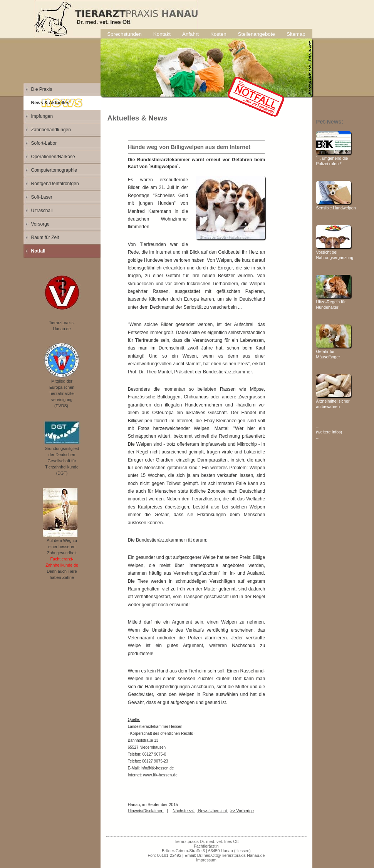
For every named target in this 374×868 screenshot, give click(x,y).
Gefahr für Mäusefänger (334, 351)
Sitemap (296, 34)
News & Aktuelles (50, 103)
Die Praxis (42, 89)
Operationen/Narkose (53, 157)
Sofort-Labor (44, 143)
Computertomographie (54, 170)
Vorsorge (40, 224)
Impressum (206, 860)
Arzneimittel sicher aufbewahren (334, 401)
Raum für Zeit (45, 237)
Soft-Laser (42, 197)
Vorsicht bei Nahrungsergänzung (335, 252)
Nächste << (184, 811)
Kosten (218, 34)
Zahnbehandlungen (51, 130)
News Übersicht (213, 811)
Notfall (38, 251)
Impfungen (42, 116)
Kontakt (162, 34)
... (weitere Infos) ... (329, 432)
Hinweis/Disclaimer (146, 811)
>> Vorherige (242, 811)
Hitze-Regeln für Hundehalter (334, 302)
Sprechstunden (124, 34)
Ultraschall (42, 211)
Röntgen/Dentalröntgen (55, 184)
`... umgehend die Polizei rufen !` (334, 158)
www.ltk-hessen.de (160, 775)
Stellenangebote (257, 34)
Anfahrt (190, 34)
